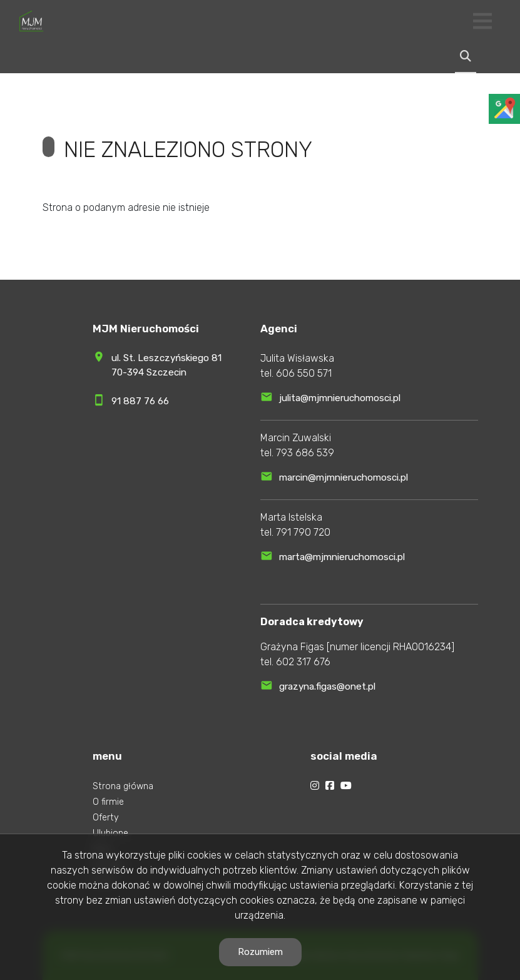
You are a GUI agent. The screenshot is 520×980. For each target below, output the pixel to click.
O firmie (108, 802)
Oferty (106, 818)
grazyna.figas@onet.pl (327, 687)
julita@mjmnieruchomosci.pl (340, 398)
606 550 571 (304, 373)
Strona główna (123, 786)
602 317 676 (303, 662)
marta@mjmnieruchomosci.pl (342, 557)
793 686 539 (305, 453)
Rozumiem (260, 952)
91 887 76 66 (140, 401)
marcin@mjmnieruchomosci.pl (344, 477)
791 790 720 (303, 532)
